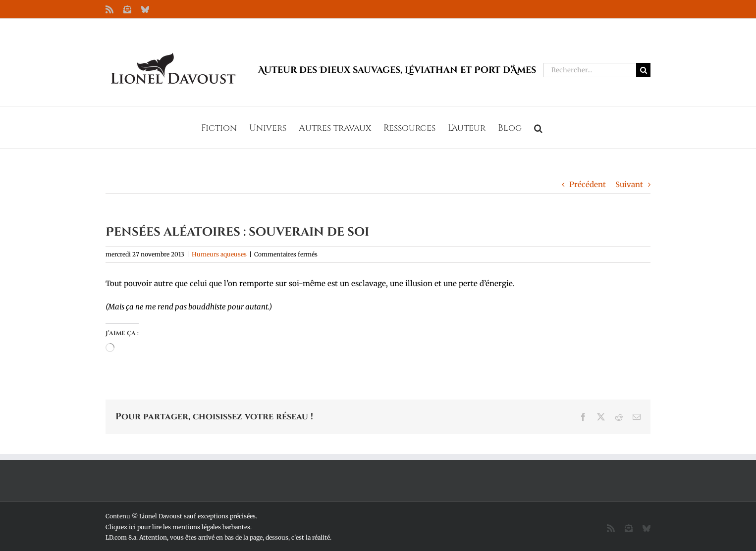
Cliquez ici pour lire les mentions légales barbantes (178, 527)
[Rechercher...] (590, 70)
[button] (538, 127)
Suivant (629, 184)
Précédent (588, 184)
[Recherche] (643, 70)
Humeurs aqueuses (219, 254)
